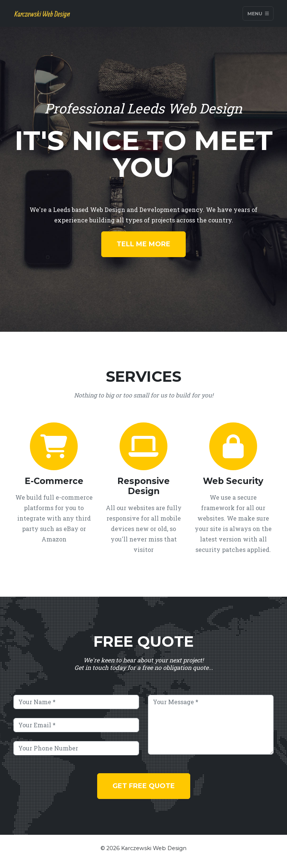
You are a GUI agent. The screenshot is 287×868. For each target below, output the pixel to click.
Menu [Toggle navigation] (258, 13)
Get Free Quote (144, 786)
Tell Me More (143, 244)
